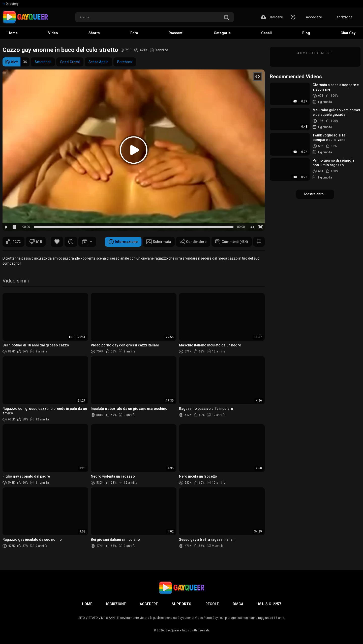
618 (36, 242)
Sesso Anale (98, 62)
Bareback (125, 62)
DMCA (238, 604)
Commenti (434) (232, 242)
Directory (10, 4)
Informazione (123, 242)
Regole (212, 604)
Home (87, 604)
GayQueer (172, 630)
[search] (226, 18)
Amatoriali (43, 62)
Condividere (193, 242)
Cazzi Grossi (70, 62)
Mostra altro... (315, 194)
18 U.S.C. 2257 (269, 604)
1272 (13, 242)
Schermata (159, 242)
